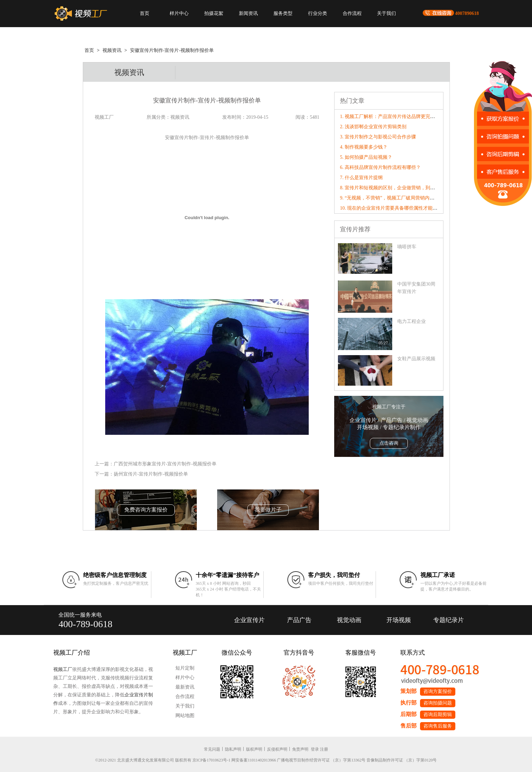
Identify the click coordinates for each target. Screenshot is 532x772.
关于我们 (386, 13)
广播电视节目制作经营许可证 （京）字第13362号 (321, 760)
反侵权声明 (277, 749)
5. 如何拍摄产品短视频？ (366, 157)
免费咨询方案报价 (146, 510)
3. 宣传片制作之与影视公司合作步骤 (378, 137)
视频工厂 (63, 669)
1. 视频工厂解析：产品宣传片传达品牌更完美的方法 (395, 117)
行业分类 (318, 13)
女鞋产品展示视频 (416, 359)
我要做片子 (268, 510)
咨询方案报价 (438, 691)
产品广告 (299, 620)
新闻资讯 (248, 13)
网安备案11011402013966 (254, 760)
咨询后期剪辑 (438, 715)
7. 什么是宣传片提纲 (361, 178)
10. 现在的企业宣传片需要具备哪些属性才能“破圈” (393, 208)
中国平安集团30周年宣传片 (416, 288)
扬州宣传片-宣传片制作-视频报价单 (151, 474)
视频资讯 (112, 50)
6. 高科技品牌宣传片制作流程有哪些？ (380, 167)
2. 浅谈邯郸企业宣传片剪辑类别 (373, 127)
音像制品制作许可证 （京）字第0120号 (402, 760)
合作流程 (352, 13)
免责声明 (300, 749)
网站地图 (185, 716)
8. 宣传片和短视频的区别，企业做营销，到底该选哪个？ (399, 188)
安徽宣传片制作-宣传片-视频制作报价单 (172, 50)
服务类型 (283, 13)
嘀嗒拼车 (407, 247)
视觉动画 (349, 620)
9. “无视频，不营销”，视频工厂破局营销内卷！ (389, 198)
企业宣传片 (249, 620)
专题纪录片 (449, 620)
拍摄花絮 (214, 13)
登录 (315, 749)
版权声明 (254, 749)
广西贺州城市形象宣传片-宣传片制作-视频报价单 (165, 464)
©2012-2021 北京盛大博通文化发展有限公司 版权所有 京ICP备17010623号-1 (163, 760)
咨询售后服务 (438, 726)
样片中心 (179, 13)
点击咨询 (389, 443)
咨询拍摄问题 (438, 703)
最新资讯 (185, 687)
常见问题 (212, 749)
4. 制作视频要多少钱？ (364, 147)
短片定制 (185, 668)
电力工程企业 (412, 321)
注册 (324, 749)
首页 (145, 13)
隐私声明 (233, 749)
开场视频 (399, 620)
